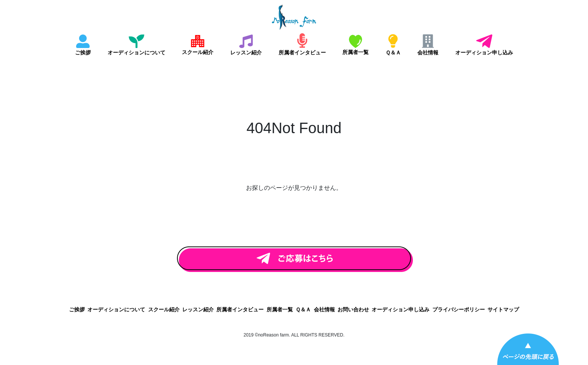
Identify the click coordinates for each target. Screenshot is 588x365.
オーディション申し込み (484, 53)
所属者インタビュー (302, 53)
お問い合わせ (353, 309)
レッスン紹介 (246, 53)
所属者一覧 (355, 52)
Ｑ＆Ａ (393, 53)
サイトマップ (503, 309)
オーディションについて (136, 53)
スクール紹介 (198, 52)
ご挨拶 (83, 53)
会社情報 (428, 53)
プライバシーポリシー (459, 309)
